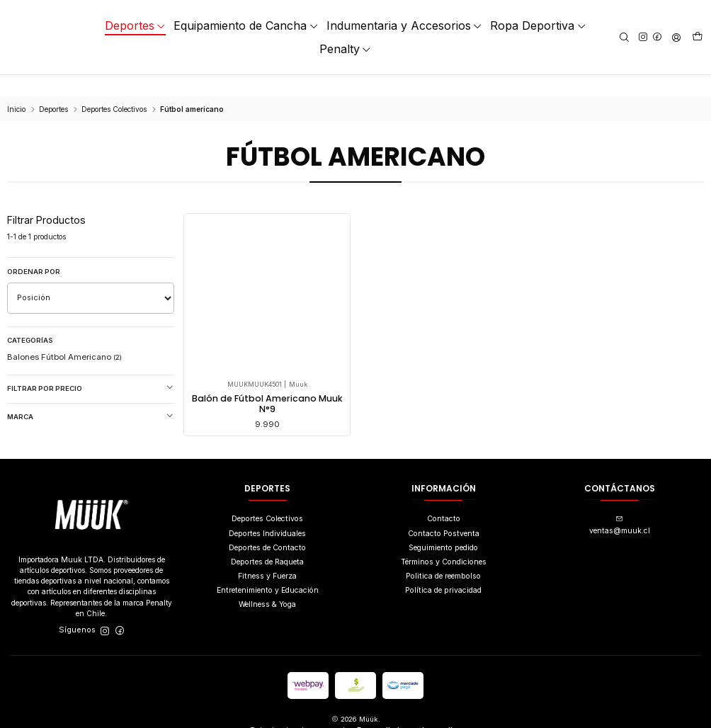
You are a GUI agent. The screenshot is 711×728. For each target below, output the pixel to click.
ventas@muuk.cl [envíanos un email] (620, 506)
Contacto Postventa (444, 514)
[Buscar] (625, 37)
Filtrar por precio (91, 367)
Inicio (16, 88)
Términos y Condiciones (444, 542)
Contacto (444, 500)
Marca (91, 395)
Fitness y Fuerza (267, 556)
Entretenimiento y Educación (268, 570)
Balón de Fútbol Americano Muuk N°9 (267, 383)
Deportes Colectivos (114, 88)
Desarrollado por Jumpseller (408, 710)
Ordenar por (34, 250)
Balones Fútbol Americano (64, 336)
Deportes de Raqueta (267, 542)
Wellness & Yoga (267, 585)
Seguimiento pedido (443, 528)
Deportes (53, 88)
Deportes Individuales (267, 514)
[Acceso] (676, 37)
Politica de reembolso (443, 556)
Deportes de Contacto (267, 528)
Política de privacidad (443, 570)
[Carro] (698, 38)
